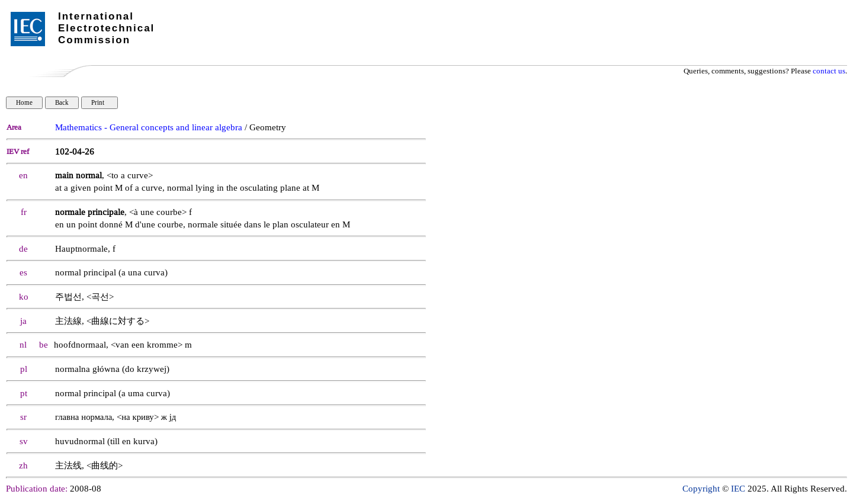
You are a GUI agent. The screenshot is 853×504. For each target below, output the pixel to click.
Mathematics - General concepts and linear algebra (149, 128)
